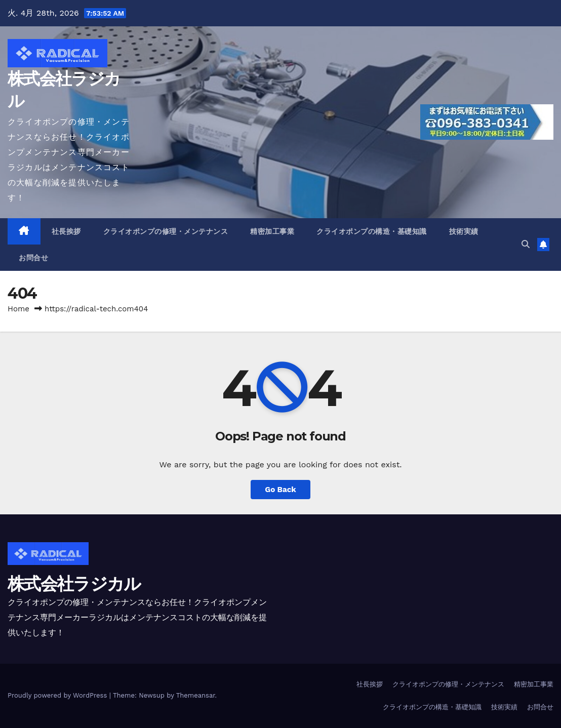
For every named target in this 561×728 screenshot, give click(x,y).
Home (18, 309)
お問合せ (33, 258)
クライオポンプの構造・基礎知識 (372, 231)
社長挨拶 (66, 231)
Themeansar (196, 695)
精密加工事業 (272, 231)
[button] (526, 244)
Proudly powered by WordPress (58, 695)
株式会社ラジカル (74, 584)
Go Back (280, 490)
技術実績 (464, 231)
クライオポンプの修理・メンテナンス (166, 231)
